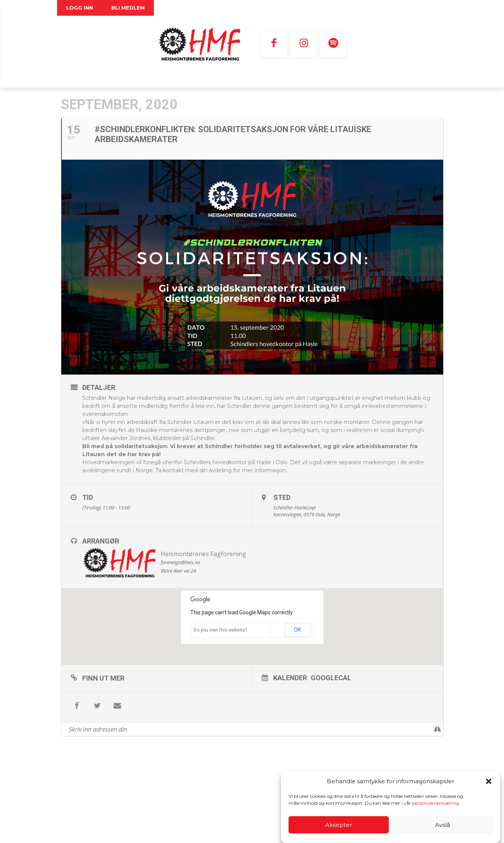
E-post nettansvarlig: (223, 785)
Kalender (290, 678)
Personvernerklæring (120, 831)
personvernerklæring (435, 803)
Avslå (443, 825)
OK (297, 630)
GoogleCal (331, 678)
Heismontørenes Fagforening (203, 554)
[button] (489, 781)
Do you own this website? (220, 630)
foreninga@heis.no (135, 824)
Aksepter (339, 825)
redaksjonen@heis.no (272, 793)
